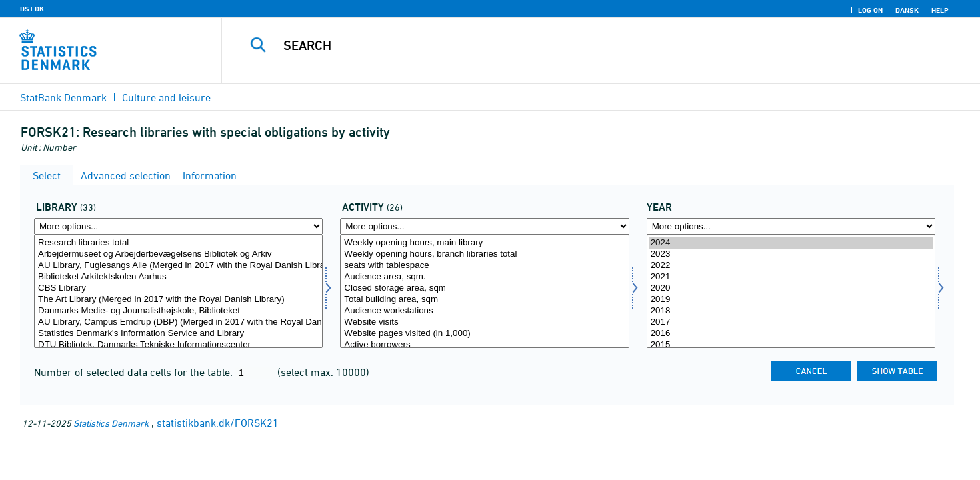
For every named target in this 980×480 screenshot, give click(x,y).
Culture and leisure (166, 97)
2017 (791, 322)
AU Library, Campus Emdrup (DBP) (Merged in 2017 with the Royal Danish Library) (178, 322)
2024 (791, 243)
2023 (791, 254)
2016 (791, 334)
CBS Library (178, 288)
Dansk (907, 10)
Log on (870, 10)
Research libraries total (178, 243)
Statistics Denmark (111, 423)
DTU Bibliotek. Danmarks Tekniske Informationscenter (178, 345)
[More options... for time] (791, 226)
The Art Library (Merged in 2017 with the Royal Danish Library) (178, 300)
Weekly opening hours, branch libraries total (484, 254)
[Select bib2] (178, 291)
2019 (791, 300)
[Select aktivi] (484, 291)
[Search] (577, 45)
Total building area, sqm (484, 300)
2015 (791, 345)
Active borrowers (484, 345)
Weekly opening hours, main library (484, 243)
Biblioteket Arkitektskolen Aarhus (178, 277)
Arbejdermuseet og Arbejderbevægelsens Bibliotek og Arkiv (178, 254)
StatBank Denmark (63, 97)
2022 (791, 266)
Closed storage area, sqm (484, 288)
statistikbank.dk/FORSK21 (218, 423)
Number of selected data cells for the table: (135, 372)
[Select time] (791, 291)
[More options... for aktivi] (484, 226)
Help (940, 10)
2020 (791, 288)
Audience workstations (484, 311)
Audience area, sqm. (484, 277)
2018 (791, 311)
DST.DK (32, 9)
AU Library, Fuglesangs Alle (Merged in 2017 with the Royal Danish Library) (178, 266)
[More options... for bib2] (178, 226)
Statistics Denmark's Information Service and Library (178, 334)
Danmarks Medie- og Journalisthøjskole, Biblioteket (178, 311)
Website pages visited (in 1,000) (484, 334)
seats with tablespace (484, 266)
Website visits (484, 322)
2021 (791, 277)
